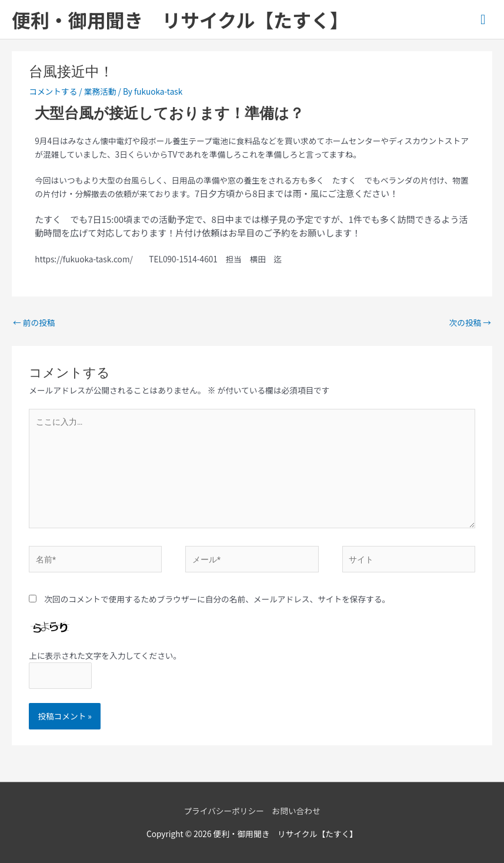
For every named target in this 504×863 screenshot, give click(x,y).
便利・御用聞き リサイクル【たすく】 (180, 19)
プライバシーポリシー (223, 811)
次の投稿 (470, 322)
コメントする (53, 91)
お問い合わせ (296, 811)
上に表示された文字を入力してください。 (105, 655)
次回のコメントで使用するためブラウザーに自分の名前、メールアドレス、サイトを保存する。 (217, 599)
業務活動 (100, 91)
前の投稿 (34, 322)
